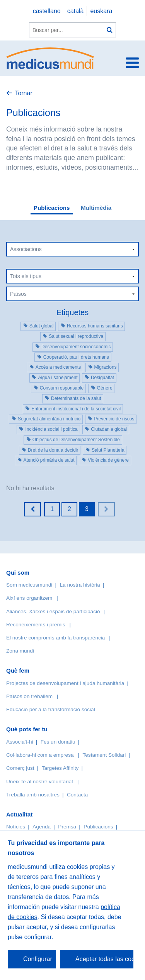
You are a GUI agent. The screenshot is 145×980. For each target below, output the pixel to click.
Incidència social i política (51, 429)
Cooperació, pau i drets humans (76, 357)
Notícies (16, 827)
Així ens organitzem (29, 598)
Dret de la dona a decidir (53, 450)
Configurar (38, 959)
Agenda (42, 827)
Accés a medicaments (58, 367)
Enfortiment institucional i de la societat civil (76, 409)
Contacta (77, 795)
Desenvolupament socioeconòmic (76, 347)
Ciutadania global (109, 429)
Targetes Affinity (60, 768)
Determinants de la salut (76, 398)
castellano (47, 11)
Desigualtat (102, 378)
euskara (101, 11)
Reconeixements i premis (36, 625)
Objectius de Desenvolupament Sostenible (76, 440)
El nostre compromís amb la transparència (55, 638)
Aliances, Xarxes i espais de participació (53, 611)
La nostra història (80, 585)
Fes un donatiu (58, 742)
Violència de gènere (108, 460)
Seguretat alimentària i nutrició (49, 419)
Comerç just (20, 768)
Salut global (42, 326)
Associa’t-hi (20, 742)
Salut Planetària (108, 450)
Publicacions (52, 208)
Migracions (106, 367)
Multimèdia (96, 208)
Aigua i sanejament (58, 378)
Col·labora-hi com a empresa (40, 755)
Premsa (67, 827)
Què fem (18, 670)
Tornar (23, 93)
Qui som (18, 573)
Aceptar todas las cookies (104, 959)
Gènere (105, 388)
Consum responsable (62, 388)
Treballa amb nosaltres (33, 795)
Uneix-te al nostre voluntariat (40, 782)
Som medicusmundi (29, 585)
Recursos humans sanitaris (95, 326)
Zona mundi (20, 651)
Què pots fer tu (27, 729)
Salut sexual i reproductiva (76, 336)
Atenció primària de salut (49, 460)
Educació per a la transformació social (51, 709)
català (76, 11)
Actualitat (19, 814)
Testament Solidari (104, 755)
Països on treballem (30, 696)
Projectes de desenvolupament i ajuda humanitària (65, 683)
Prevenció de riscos (114, 419)
